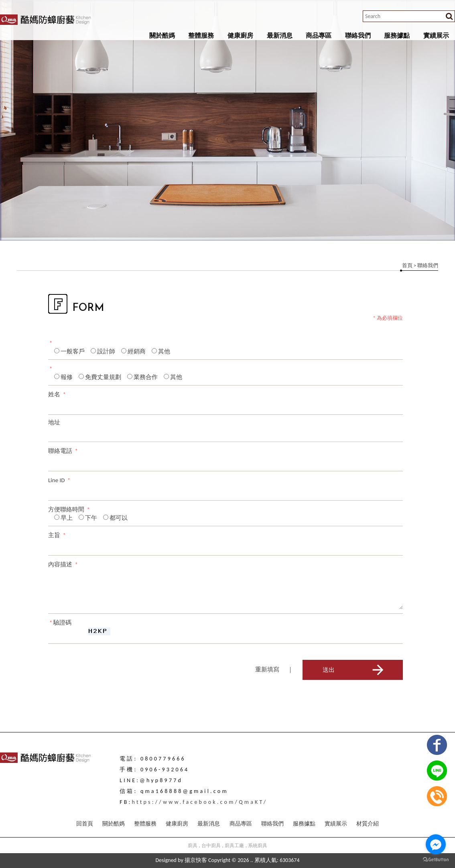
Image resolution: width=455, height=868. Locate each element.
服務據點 (397, 35)
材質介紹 (368, 824)
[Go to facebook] (436, 844)
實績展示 (436, 35)
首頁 (407, 265)
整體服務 (201, 35)
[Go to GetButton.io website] (436, 860)
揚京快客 (196, 860)
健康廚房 (240, 35)
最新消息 (280, 35)
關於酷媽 (162, 35)
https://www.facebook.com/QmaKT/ (200, 802)
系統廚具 (258, 846)
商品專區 (319, 35)
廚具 (193, 846)
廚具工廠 (234, 846)
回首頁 (85, 824)
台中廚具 (211, 846)
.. (252, 860)
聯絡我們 (358, 35)
